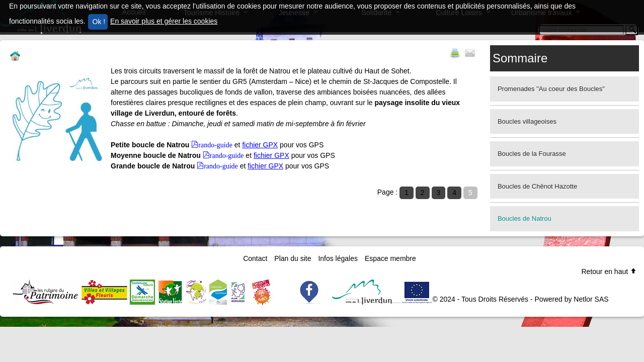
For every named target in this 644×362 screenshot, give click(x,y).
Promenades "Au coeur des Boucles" (551, 89)
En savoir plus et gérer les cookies (164, 21)
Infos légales (338, 258)
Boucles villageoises (527, 121)
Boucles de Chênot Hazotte (537, 186)
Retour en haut (609, 271)
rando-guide (215, 144)
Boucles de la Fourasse (532, 154)
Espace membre (390, 258)
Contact (255, 258)
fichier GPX (260, 145)
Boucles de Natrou (525, 218)
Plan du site (293, 258)
